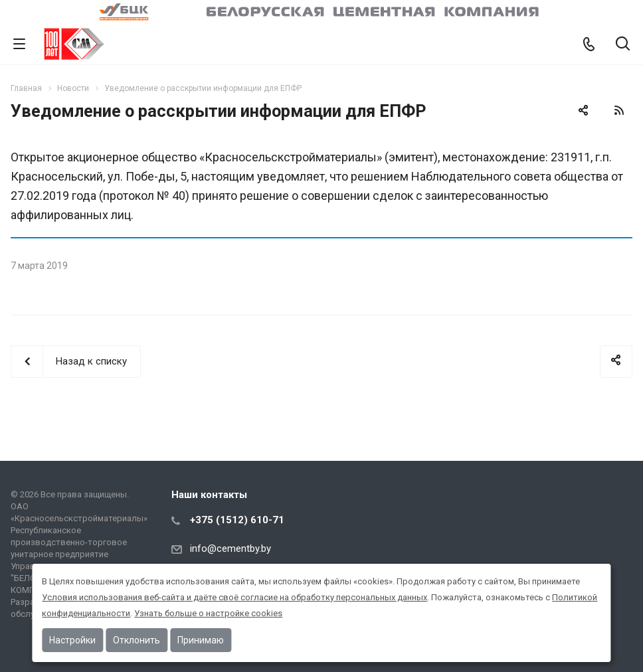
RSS (619, 110)
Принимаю (201, 640)
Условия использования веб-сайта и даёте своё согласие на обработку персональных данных (234, 597)
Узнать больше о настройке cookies (208, 613)
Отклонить (137, 640)
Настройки (72, 640)
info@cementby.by (230, 548)
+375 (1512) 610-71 (237, 520)
